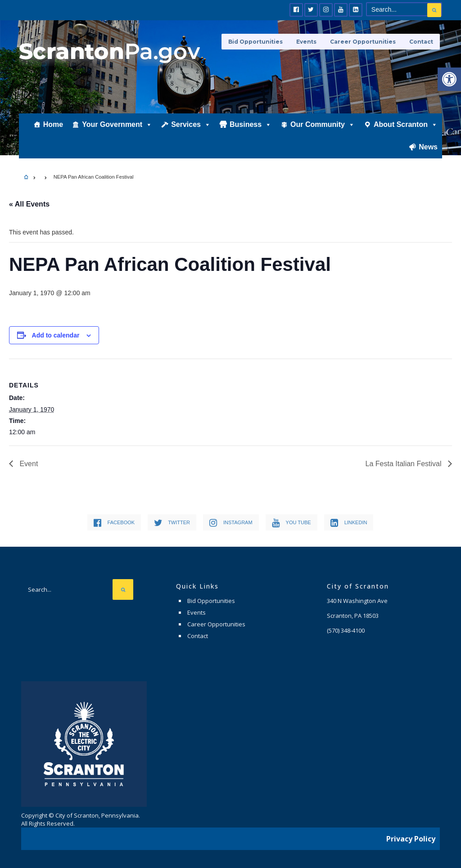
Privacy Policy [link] (411, 839)
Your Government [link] (117, 125)
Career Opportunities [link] (363, 42)
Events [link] (306, 42)
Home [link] (53, 124)
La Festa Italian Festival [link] (405, 464)
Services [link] (191, 125)
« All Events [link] (29, 204)
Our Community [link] (323, 125)
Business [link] (251, 125)
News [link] (428, 147)
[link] (449, 79)
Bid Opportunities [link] (255, 42)
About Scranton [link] (406, 125)
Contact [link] (421, 42)
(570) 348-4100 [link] (346, 630)
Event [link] (28, 464)
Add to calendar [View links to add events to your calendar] (56, 335)
